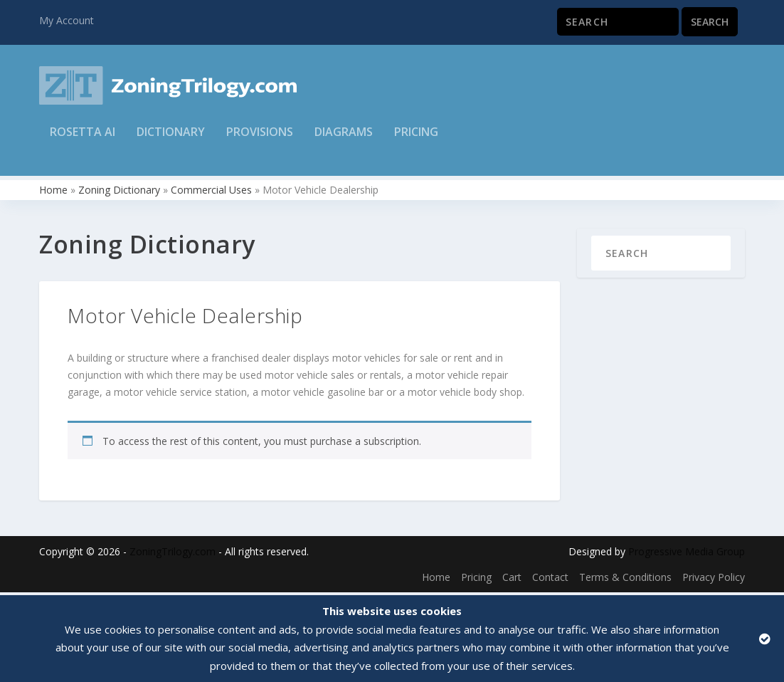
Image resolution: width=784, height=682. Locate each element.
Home (53, 193)
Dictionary (171, 140)
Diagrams (344, 140)
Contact (550, 580)
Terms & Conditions (625, 580)
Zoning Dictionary (119, 193)
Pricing (416, 140)
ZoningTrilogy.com (173, 555)
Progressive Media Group (687, 555)
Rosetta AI (83, 140)
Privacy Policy (714, 580)
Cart (512, 580)
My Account (67, 20)
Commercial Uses (211, 193)
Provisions (260, 140)
